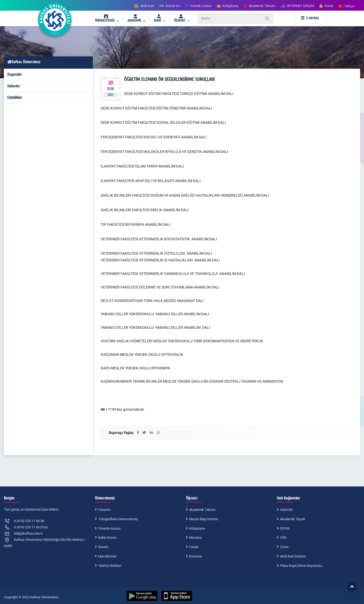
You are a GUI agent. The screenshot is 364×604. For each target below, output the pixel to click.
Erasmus (196, 556)
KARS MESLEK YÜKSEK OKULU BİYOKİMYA (135, 368)
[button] (347, 6)
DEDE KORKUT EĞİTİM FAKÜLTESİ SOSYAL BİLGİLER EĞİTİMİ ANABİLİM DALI (163, 123)
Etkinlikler (15, 98)
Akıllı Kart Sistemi (293, 556)
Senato (103, 547)
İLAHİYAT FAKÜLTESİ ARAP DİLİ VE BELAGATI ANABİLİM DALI (151, 181)
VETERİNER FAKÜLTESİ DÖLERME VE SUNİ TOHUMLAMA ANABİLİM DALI (160, 287)
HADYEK (286, 510)
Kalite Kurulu (107, 538)
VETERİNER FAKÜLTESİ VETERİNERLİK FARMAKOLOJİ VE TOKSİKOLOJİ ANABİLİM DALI (173, 274)
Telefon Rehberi (110, 566)
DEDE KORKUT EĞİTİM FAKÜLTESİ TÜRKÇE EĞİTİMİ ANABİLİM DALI (179, 94)
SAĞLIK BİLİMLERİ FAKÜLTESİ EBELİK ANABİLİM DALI (145, 210)
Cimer (284, 547)
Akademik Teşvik (293, 519)
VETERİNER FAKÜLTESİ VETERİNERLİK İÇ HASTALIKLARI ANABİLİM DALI (160, 260)
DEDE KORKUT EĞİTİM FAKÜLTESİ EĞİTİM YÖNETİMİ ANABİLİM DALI (156, 108)
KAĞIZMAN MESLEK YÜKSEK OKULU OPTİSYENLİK (142, 355)
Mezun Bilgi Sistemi (204, 519)
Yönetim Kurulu (109, 528)
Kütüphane (197, 528)
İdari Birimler (107, 556)
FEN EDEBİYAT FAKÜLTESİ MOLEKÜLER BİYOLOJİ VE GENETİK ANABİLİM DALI (164, 152)
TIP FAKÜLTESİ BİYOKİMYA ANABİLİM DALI (136, 224)
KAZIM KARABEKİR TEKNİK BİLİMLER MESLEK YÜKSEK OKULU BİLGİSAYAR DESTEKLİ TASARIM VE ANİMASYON (192, 381)
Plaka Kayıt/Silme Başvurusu (301, 566)
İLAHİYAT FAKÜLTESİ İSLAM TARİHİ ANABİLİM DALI (143, 166)
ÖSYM (285, 528)
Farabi (194, 547)
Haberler (14, 86)
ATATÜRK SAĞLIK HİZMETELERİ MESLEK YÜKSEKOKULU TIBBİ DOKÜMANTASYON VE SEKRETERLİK (182, 341)
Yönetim (104, 510)
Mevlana (195, 538)
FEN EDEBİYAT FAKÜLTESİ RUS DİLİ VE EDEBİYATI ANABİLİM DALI (154, 137)
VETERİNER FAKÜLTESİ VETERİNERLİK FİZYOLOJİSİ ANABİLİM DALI (157, 253)
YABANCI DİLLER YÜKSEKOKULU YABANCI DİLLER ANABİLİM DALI (155, 314)
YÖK (283, 538)
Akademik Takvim (202, 510)
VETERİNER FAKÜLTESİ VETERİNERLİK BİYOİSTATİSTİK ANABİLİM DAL (158, 239)
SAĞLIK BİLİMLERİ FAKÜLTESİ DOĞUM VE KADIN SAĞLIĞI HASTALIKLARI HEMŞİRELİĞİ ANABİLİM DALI (185, 195)
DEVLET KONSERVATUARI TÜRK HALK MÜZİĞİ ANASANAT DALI (153, 301)
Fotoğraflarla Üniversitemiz (118, 519)
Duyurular (15, 74)
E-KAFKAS (310, 18)
